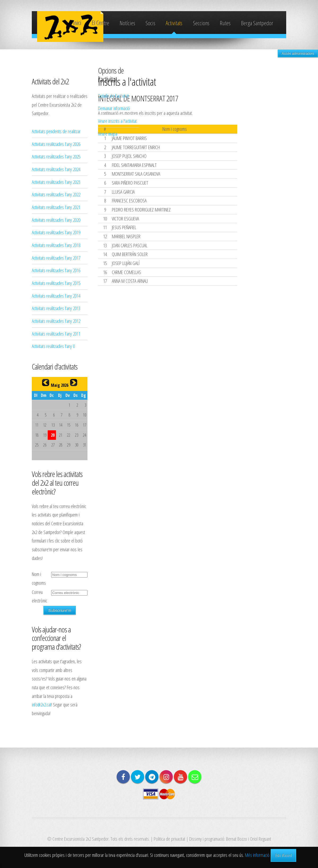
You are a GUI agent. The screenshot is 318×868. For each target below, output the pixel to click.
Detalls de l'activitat (113, 96)
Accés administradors (298, 53)
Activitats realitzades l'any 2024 (56, 169)
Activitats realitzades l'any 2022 (56, 194)
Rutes (225, 23)
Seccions (201, 23)
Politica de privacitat (169, 839)
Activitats (174, 23)
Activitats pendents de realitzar (56, 131)
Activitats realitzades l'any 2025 (56, 156)
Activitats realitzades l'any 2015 (56, 283)
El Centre (101, 23)
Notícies (127, 23)
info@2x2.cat (41, 704)
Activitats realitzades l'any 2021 (56, 207)
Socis (150, 23)
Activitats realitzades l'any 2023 (56, 182)
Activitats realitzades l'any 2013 (56, 308)
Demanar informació (114, 108)
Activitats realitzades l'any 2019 (56, 232)
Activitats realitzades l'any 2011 (56, 334)
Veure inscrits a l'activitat (117, 121)
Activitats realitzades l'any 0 (53, 346)
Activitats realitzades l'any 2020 (56, 220)
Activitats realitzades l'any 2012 (56, 321)
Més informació (257, 855)
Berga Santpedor (257, 23)
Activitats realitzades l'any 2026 (56, 144)
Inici (78, 23)
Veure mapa (108, 134)
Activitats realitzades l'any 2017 (56, 258)
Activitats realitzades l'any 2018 (56, 245)
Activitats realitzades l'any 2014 (56, 296)
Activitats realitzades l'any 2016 (56, 270)
